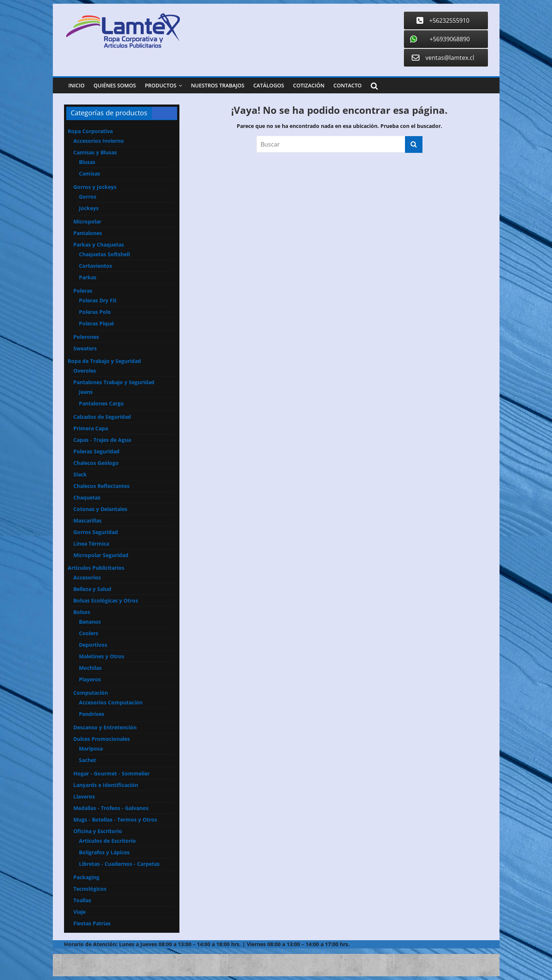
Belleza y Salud (92, 589)
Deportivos (93, 645)
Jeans (86, 392)
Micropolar (87, 221)
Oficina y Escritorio (98, 831)
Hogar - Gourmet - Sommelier (111, 773)
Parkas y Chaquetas (99, 245)
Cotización (309, 85)
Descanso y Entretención (105, 727)
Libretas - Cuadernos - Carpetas (119, 864)
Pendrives (92, 714)
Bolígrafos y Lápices (104, 852)
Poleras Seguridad (96, 451)
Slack (80, 474)
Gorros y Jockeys (95, 187)
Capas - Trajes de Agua (102, 440)
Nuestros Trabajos (218, 85)
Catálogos (269, 85)
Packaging (86, 877)
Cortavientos (95, 266)
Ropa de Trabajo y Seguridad (104, 361)
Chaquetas (87, 497)
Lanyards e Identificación (106, 785)
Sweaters (85, 348)
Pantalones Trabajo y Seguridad (114, 382)
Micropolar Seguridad (101, 555)
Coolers (89, 633)
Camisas (90, 173)
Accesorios (87, 577)
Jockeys (89, 208)
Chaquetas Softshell (104, 254)
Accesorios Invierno (99, 141)
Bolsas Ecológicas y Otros (106, 600)
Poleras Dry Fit (98, 300)
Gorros (88, 197)
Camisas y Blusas (95, 152)
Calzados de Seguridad (102, 417)
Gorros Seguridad (96, 532)
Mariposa (91, 748)
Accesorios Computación (111, 702)
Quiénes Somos (115, 85)
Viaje (79, 912)
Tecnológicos (90, 889)
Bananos (90, 622)
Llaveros (84, 796)
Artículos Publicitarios (96, 568)
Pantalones (88, 233)
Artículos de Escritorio (107, 841)
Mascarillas (87, 520)
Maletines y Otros (102, 656)
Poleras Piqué (96, 323)
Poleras (83, 291)
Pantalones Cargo (101, 403)
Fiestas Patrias (92, 923)
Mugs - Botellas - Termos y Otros (115, 820)
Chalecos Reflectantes (101, 486)
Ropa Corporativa (90, 131)
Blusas (87, 162)
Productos (161, 85)
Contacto (348, 85)
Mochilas (90, 668)
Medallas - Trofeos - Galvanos (111, 808)
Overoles (85, 371)
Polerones (86, 337)
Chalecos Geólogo (96, 463)
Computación (91, 693)
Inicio (77, 85)
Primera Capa (91, 428)
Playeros (90, 679)
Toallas (82, 900)
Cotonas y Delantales (100, 509)
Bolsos (82, 612)
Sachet (87, 760)
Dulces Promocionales (102, 739)
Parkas (88, 277)
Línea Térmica (91, 544)
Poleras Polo (95, 312)
